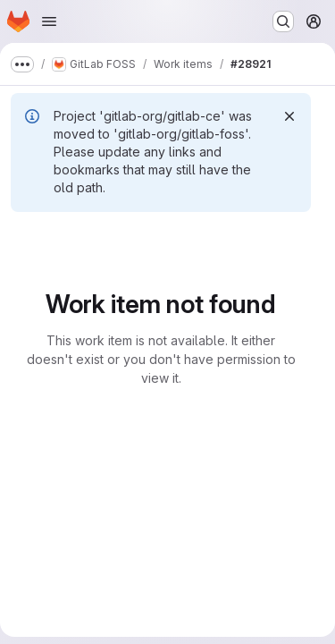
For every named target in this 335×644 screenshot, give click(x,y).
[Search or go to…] (283, 21)
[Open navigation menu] (49, 21)
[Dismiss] (289, 116)
